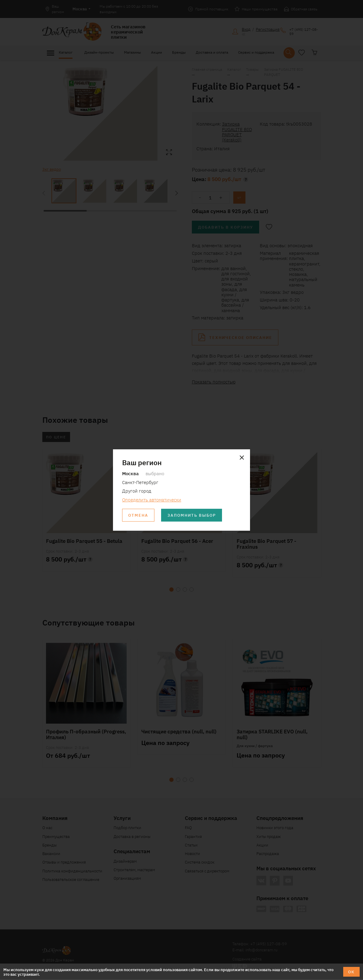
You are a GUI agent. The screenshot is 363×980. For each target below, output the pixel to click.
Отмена (139, 515)
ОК (351, 972)
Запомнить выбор (192, 515)
